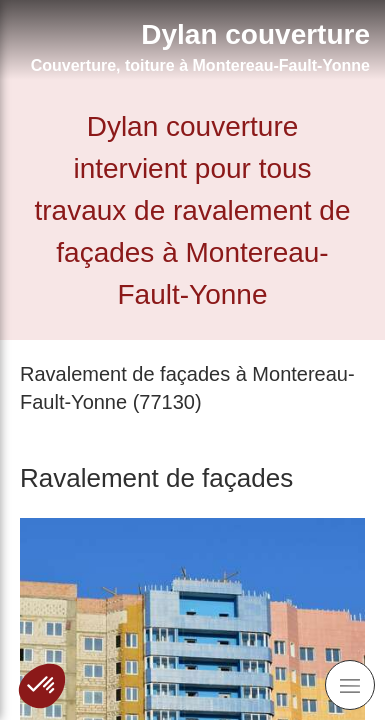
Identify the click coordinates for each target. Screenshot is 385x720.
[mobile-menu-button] (350, 685)
